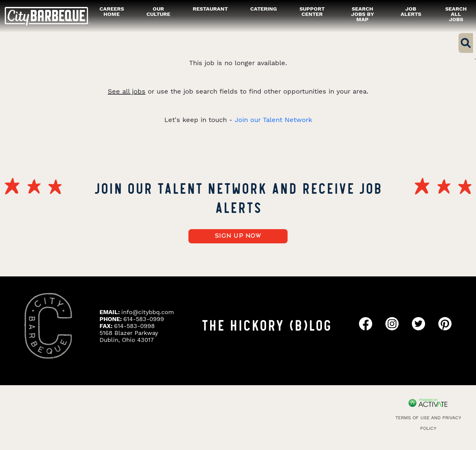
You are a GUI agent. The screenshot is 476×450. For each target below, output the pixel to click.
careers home (112, 11)
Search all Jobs (456, 14)
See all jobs (127, 91)
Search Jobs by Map (363, 14)
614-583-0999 (144, 319)
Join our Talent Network (273, 120)
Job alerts (411, 11)
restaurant (210, 9)
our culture (158, 11)
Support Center (312, 11)
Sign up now (238, 236)
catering (264, 9)
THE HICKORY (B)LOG (266, 324)
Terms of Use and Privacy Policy (428, 423)
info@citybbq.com (148, 312)
